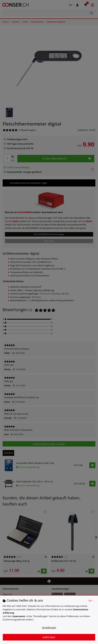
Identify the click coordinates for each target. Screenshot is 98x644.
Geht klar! (49, 637)
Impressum (19, 616)
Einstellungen (49, 627)
